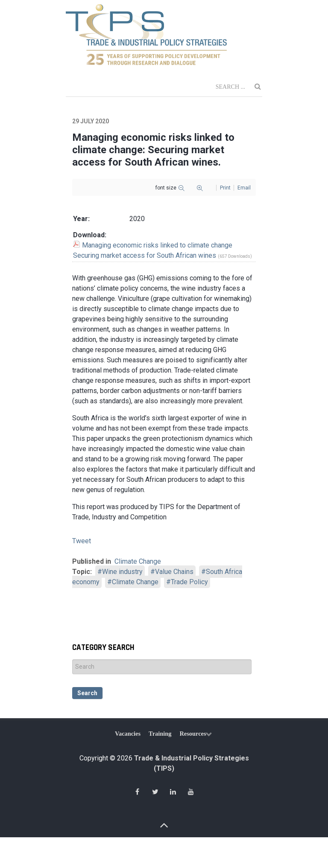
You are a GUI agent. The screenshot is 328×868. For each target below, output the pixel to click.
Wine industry (122, 572)
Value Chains (174, 572)
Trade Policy (189, 582)
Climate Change (138, 561)
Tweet (82, 541)
